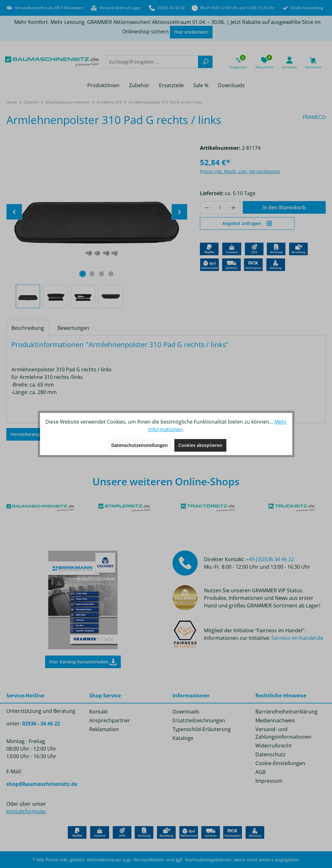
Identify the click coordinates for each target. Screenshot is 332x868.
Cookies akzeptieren (200, 445)
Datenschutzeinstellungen (140, 445)
